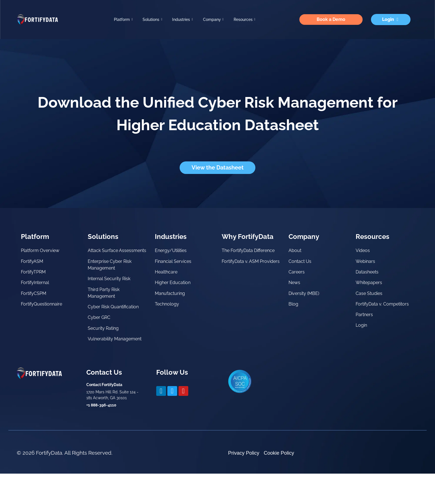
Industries (182, 20)
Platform (123, 20)
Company (213, 20)
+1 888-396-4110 (101, 435)
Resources (245, 20)
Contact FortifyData (104, 415)
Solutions (152, 20)
